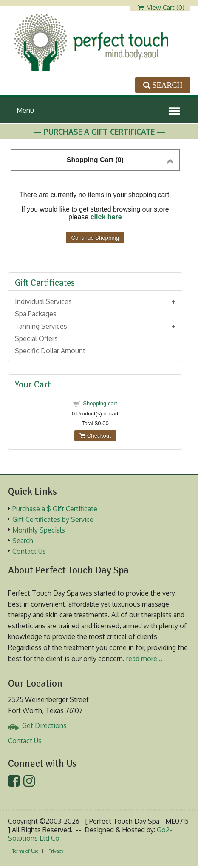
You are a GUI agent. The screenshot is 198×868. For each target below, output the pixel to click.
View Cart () (161, 7)
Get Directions (44, 725)
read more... (144, 659)
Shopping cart (100, 403)
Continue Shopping (95, 238)
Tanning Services (41, 326)
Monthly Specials (39, 530)
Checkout (95, 436)
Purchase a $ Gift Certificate (55, 509)
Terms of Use (25, 851)
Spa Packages (36, 314)
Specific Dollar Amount (50, 351)
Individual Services (43, 301)
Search (23, 541)
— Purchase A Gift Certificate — (99, 132)
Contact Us (29, 551)
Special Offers (36, 338)
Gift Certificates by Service (53, 519)
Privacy (56, 851)
